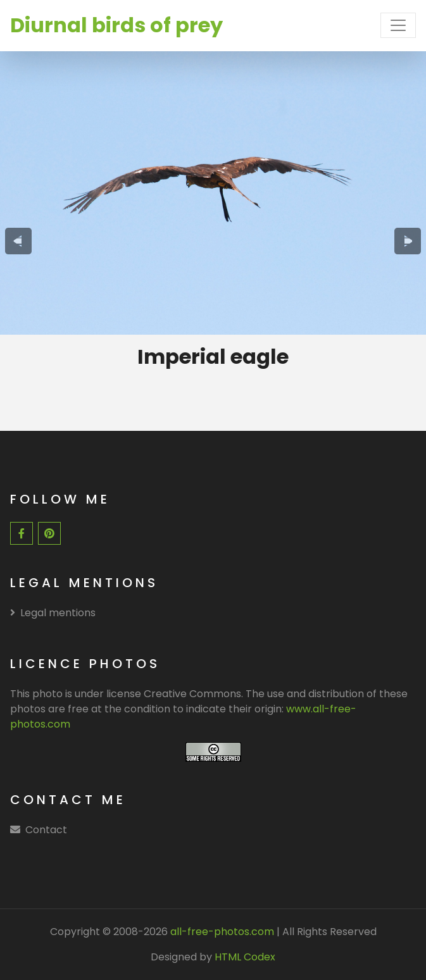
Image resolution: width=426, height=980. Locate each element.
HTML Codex (245, 957)
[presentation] (18, 241)
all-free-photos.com (221, 932)
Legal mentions (53, 613)
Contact (46, 830)
